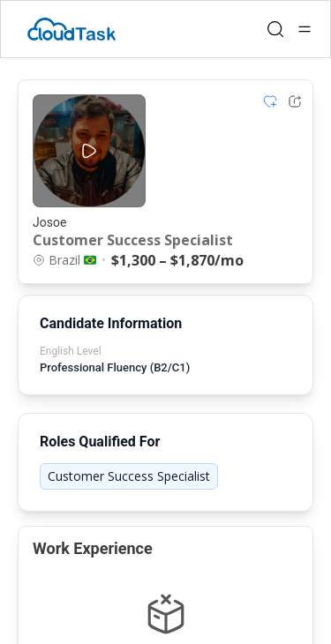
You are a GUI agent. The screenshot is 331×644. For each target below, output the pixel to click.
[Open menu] (305, 29)
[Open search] (275, 29)
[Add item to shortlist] (270, 101)
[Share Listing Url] (295, 101)
